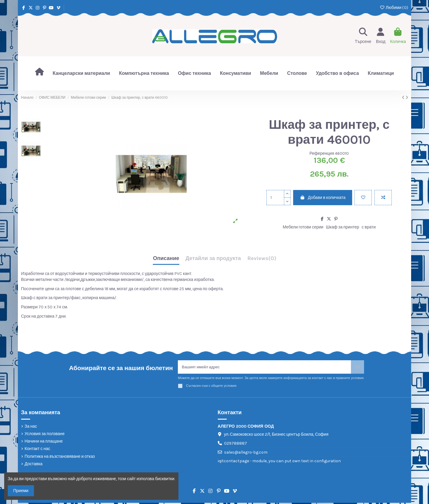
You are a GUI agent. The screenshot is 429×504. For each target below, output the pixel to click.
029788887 (236, 445)
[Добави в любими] (363, 198)
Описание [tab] (166, 259)
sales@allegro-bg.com (246, 453)
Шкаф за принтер (343, 227)
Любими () (394, 8)
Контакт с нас (38, 450)
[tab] (262, 260)
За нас (31, 427)
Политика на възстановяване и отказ (60, 457)
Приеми (21, 491)
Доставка (34, 465)
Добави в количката (323, 198)
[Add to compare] (383, 198)
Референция (322, 153)
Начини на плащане (44, 442)
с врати (369, 227)
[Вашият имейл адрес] (265, 368)
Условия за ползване (45, 435)
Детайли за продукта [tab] (213, 259)
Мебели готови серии (303, 227)
